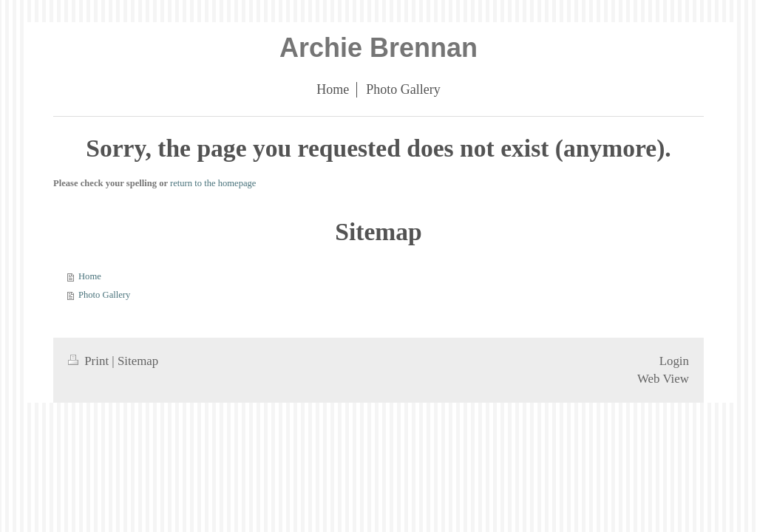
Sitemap (138, 361)
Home (90, 276)
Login (674, 361)
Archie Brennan (378, 48)
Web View (663, 379)
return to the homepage (213, 183)
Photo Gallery (104, 295)
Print (90, 361)
